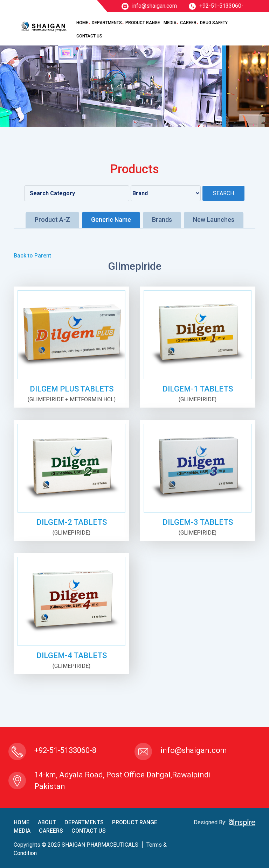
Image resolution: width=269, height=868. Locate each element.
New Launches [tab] (214, 220)
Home (82, 23)
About (47, 822)
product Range (135, 822)
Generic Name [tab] (111, 220)
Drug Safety (214, 23)
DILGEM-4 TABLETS (72, 655)
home (22, 822)
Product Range (143, 23)
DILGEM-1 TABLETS (198, 389)
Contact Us (89, 36)
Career (188, 23)
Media (170, 23)
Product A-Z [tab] (52, 220)
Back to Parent (32, 256)
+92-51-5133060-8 (65, 750)
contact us (89, 831)
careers (51, 831)
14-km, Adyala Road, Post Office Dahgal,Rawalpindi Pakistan (123, 781)
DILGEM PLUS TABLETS (72, 389)
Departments (107, 23)
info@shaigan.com (149, 6)
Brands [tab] (162, 220)
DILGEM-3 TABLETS (198, 522)
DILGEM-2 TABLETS (72, 522)
